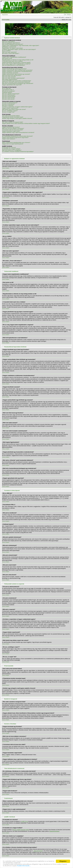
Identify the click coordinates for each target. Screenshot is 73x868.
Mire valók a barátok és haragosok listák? (13, 122)
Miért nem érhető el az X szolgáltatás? (12, 150)
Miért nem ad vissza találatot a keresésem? (13, 129)
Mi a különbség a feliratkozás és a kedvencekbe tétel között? (17, 136)
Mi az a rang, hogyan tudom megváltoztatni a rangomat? (16, 64)
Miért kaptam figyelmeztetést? (10, 79)
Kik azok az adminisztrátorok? (10, 103)
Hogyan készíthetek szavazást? (10, 73)
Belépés (69, 15)
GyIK (65, 15)
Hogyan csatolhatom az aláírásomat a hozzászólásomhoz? (17, 72)
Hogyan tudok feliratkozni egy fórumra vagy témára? (15, 138)
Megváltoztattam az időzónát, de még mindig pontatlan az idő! (18, 60)
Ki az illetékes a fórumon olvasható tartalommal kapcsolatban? (18, 152)
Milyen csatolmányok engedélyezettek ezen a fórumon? (16, 143)
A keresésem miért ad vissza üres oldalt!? (13, 130)
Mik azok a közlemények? (9, 95)
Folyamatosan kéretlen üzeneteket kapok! (13, 117)
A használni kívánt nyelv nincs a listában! (12, 61)
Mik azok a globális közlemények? (11, 94)
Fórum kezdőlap (6, 20)
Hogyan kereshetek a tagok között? (11, 131)
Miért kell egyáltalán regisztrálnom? (11, 43)
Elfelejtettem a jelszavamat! (9, 47)
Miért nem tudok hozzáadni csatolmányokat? (13, 78)
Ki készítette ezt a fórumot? (9, 148)
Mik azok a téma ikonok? (8, 99)
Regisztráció (5, 15)
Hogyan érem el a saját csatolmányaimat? (13, 144)
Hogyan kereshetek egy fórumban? (11, 127)
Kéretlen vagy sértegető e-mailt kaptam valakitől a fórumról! (17, 118)
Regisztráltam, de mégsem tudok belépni (12, 48)
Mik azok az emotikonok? (9, 91)
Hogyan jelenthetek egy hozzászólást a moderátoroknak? (17, 81)
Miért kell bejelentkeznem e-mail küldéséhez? (14, 65)
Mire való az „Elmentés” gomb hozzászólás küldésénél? (16, 82)
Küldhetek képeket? (7, 92)
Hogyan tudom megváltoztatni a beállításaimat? (14, 57)
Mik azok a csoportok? (8, 105)
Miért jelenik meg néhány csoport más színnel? (14, 109)
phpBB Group (25, 821)
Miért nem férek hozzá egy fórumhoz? (12, 75)
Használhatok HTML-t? (8, 90)
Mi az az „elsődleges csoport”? (10, 111)
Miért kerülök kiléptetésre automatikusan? (13, 44)
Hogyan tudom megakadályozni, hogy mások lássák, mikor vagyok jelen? (21, 46)
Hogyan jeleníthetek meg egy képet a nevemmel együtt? (16, 63)
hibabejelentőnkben (54, 831)
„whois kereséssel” (38, 851)
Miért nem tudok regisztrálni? (9, 52)
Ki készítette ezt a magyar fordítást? (11, 149)
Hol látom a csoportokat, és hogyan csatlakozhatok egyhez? (17, 107)
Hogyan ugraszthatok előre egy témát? (12, 85)
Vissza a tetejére (6, 168)
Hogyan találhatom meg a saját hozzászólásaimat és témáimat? (18, 132)
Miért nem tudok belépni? (9, 42)
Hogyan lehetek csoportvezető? (10, 108)
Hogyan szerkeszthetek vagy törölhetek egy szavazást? (16, 74)
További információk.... (25, 866)
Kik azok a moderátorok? (8, 104)
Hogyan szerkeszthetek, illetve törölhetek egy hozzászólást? (17, 70)
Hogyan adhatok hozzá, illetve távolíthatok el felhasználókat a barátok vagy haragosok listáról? (26, 123)
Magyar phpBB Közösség (19, 830)
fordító (27, 830)
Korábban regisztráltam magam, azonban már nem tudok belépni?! (19, 50)
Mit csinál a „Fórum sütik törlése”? (11, 53)
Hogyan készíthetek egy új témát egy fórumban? (14, 69)
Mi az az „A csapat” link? (8, 112)
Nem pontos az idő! (7, 59)
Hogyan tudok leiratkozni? (9, 139)
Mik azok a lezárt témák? (8, 98)
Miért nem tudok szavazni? (9, 77)
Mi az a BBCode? (7, 88)
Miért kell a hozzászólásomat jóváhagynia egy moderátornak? (18, 83)
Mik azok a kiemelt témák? (9, 96)
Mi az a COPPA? (6, 51)
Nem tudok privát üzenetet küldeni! (11, 116)
